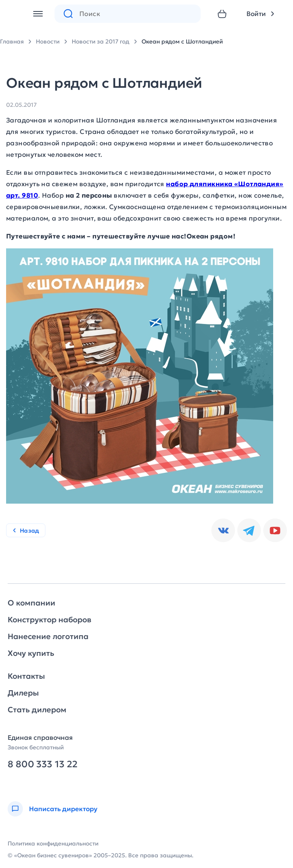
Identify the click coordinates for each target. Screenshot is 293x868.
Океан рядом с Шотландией (182, 41)
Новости (48, 41)
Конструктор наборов (49, 620)
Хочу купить (31, 653)
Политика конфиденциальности (53, 843)
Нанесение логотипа (48, 636)
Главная (12, 41)
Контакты (26, 676)
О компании (31, 603)
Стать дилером (37, 710)
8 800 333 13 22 (43, 764)
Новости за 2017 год (101, 41)
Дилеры (23, 693)
